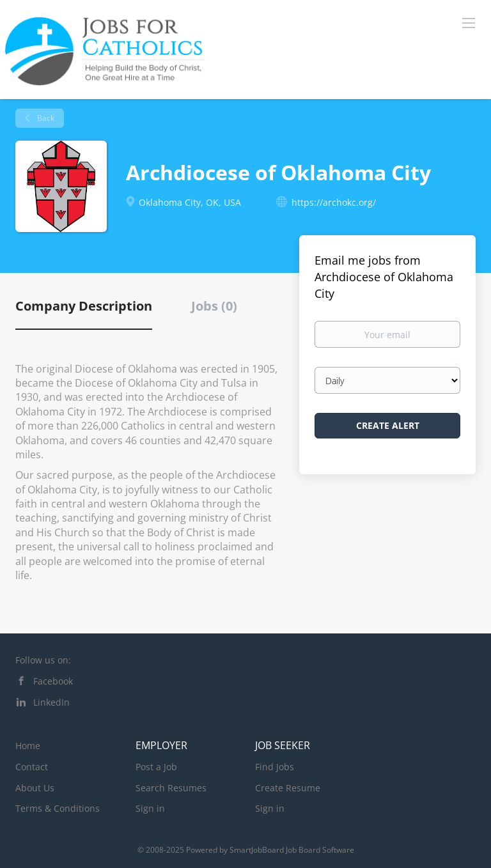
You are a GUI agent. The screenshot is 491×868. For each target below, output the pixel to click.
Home (28, 746)
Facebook (53, 681)
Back (45, 118)
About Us (35, 788)
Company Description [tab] (84, 306)
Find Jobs (275, 767)
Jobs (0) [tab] (214, 306)
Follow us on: (43, 660)
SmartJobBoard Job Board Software (292, 850)
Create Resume (288, 788)
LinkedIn (51, 702)
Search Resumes (171, 788)
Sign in (150, 808)
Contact (32, 767)
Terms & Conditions (58, 808)
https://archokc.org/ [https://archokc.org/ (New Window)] (334, 202)
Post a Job (156, 767)
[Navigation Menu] (469, 22)
